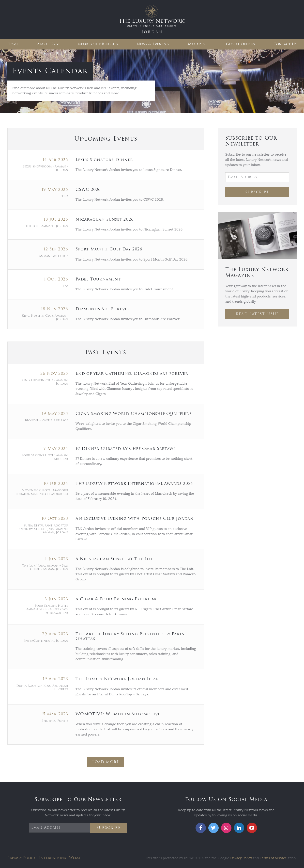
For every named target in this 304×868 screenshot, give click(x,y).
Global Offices (240, 44)
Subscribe (257, 192)
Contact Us (285, 44)
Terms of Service (273, 858)
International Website (62, 858)
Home (13, 44)
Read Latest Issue (257, 314)
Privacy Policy (22, 858)
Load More (106, 762)
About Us (46, 44)
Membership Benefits (98, 44)
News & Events (151, 44)
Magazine (198, 44)
